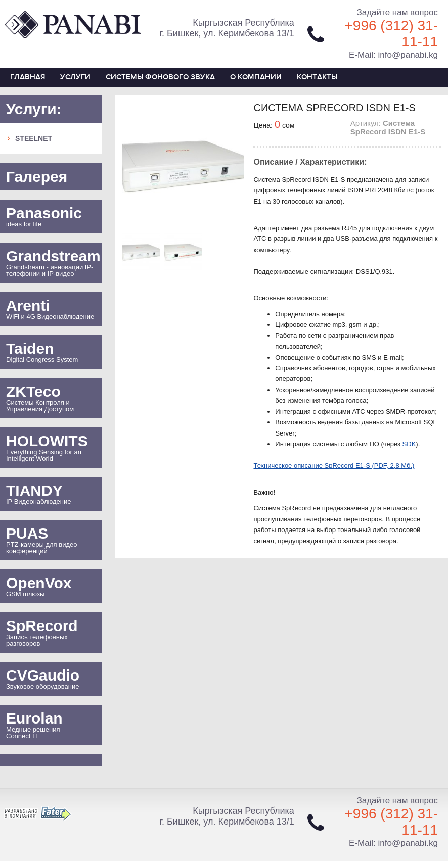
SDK (409, 444)
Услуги (75, 77)
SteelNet (34, 138)
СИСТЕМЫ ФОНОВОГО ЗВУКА (160, 77)
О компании (256, 77)
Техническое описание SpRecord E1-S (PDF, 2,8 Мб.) (334, 466)
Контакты (317, 77)
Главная (28, 77)
